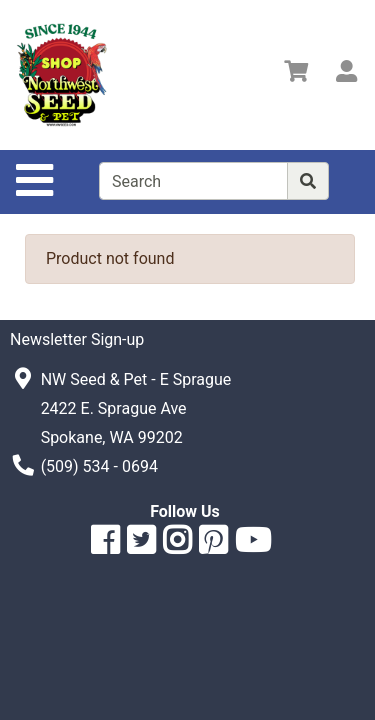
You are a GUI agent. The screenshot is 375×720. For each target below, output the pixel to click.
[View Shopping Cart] (296, 74)
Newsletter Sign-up (77, 339)
